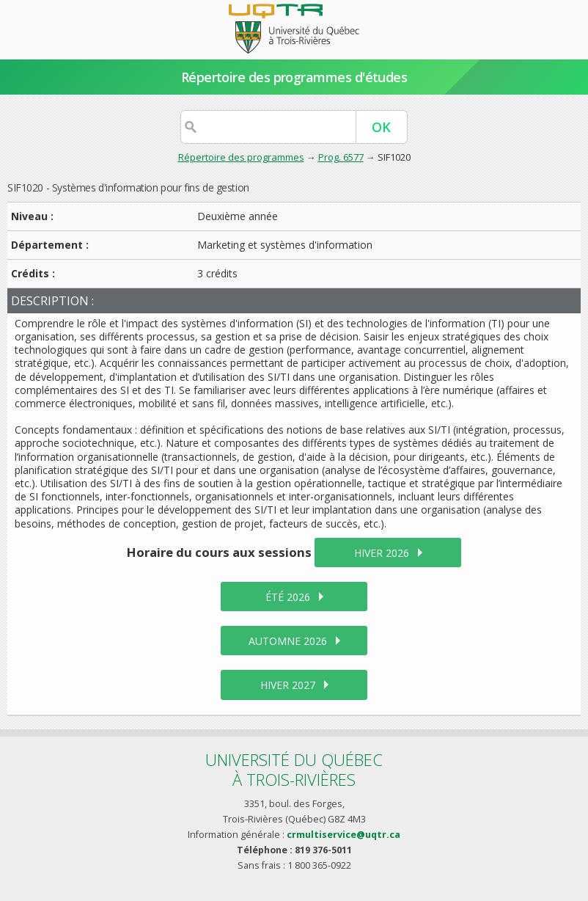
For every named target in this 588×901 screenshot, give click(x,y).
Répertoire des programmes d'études (294, 77)
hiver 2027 (288, 685)
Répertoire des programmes (241, 157)
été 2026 (288, 597)
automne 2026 (288, 641)
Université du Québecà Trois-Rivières (294, 769)
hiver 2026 (382, 553)
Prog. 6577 (341, 157)
